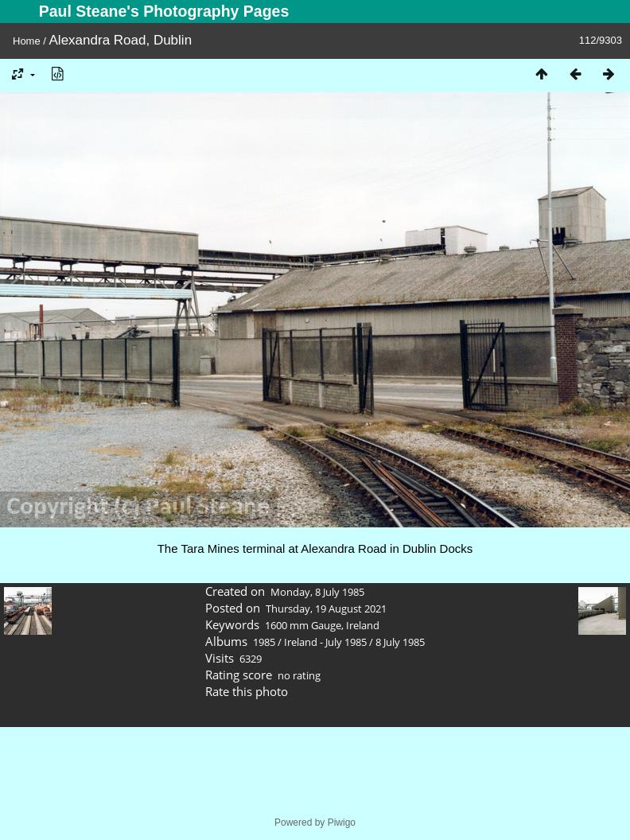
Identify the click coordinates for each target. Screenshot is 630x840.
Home (27, 41)
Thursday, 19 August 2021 (326, 609)
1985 (264, 642)
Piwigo (342, 822)
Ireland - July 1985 (325, 642)
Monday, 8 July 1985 (317, 592)
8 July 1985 (400, 642)
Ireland (363, 625)
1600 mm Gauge (303, 625)
